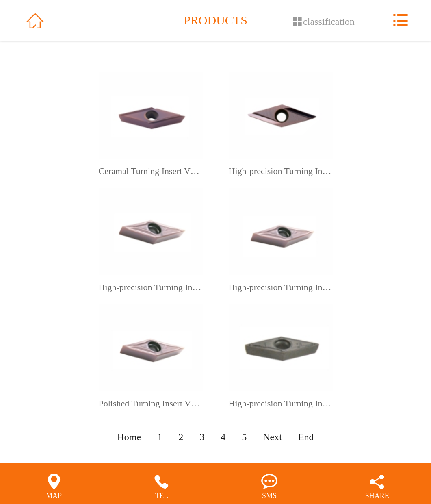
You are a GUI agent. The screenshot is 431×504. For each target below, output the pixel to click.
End (306, 437)
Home (129, 437)
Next (272, 437)
